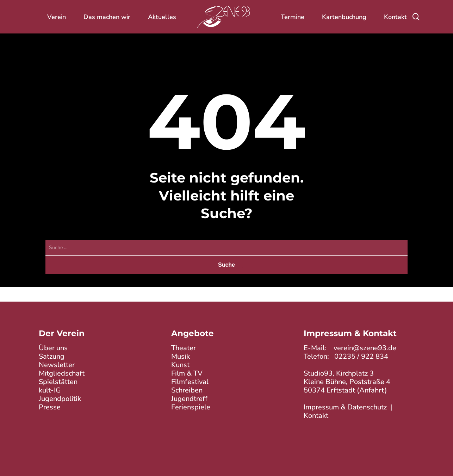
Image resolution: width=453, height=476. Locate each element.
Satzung (52, 356)
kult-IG (50, 390)
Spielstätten (58, 382)
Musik (181, 356)
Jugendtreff (189, 399)
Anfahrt (372, 390)
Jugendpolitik (60, 399)
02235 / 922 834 (361, 356)
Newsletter (57, 365)
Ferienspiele (191, 407)
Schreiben (187, 390)
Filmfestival (190, 382)
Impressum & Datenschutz (345, 407)
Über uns (53, 348)
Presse (50, 407)
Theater (184, 348)
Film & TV (187, 373)
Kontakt (316, 416)
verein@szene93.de (365, 348)
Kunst (180, 365)
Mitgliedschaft (62, 373)
